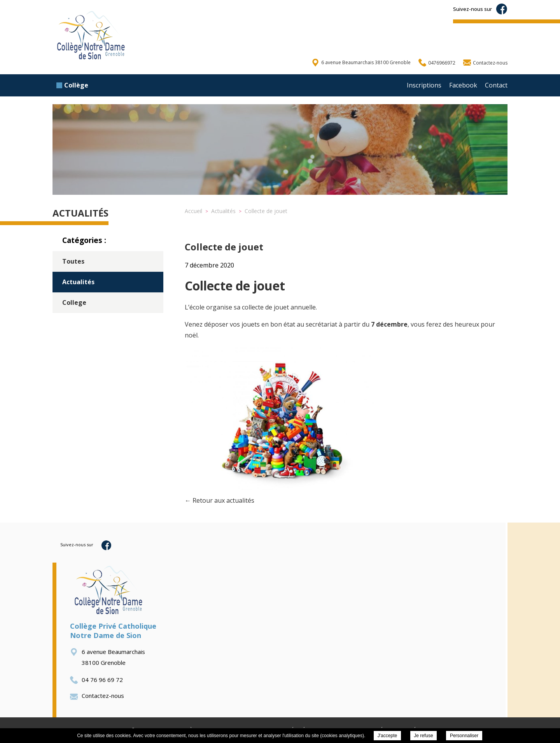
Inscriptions (424, 85)
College (74, 302)
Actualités (78, 282)
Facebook (463, 85)
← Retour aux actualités (220, 500)
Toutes (73, 261)
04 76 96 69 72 (96, 680)
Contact (496, 85)
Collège (72, 85)
